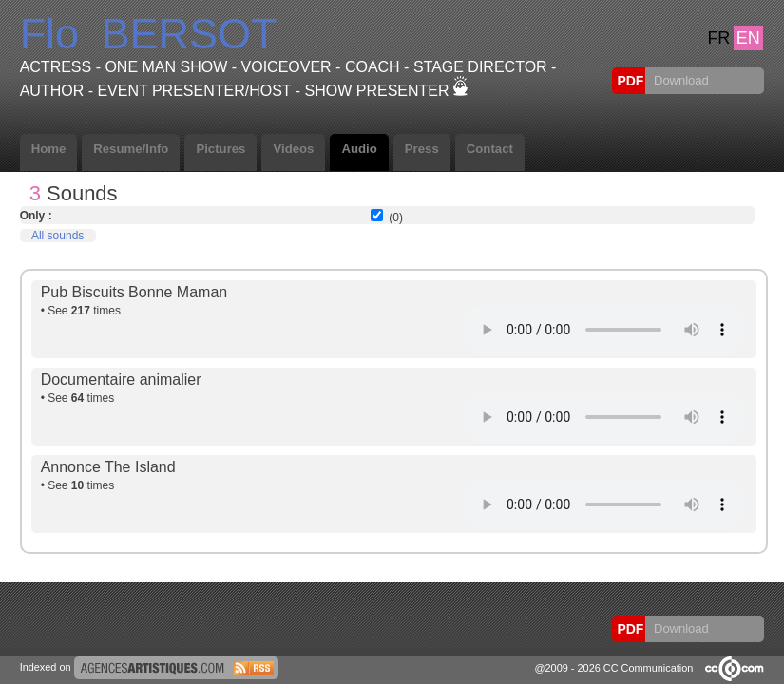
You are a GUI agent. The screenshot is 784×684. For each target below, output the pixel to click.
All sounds (57, 236)
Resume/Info (131, 149)
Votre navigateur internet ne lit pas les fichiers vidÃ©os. (604, 330)
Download (679, 80)
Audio (359, 149)
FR (718, 38)
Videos (293, 149)
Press (422, 149)
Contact (490, 149)
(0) (396, 218)
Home (49, 149)
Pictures (220, 149)
